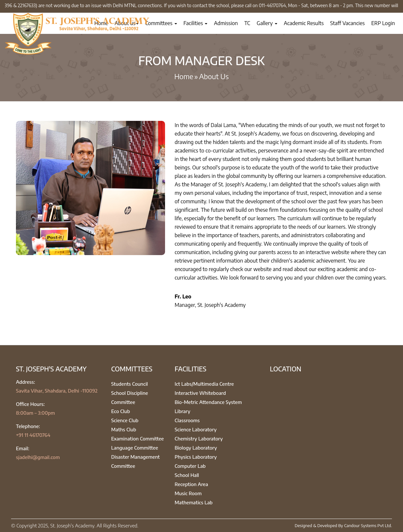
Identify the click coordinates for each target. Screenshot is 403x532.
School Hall (187, 475)
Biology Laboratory (196, 448)
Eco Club (121, 411)
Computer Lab (190, 466)
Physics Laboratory (196, 457)
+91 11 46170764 (33, 435)
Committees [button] (161, 23)
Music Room (188, 493)
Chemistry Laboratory (199, 439)
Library (183, 411)
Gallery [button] (267, 23)
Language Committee (135, 448)
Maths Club (124, 429)
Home (184, 76)
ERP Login (383, 23)
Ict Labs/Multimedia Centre (204, 384)
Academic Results (304, 23)
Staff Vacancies (347, 23)
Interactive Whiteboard (201, 393)
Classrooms (187, 420)
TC (247, 23)
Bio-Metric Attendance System (208, 402)
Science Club (125, 420)
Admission (226, 23)
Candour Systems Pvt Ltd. (368, 525)
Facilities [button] (196, 23)
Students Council (130, 384)
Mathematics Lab (194, 502)
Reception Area (192, 484)
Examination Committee (138, 439)
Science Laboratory (196, 429)
